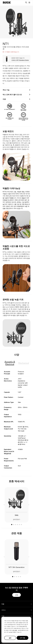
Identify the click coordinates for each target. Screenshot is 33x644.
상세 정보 (16, 519)
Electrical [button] (10, 363)
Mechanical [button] (24, 363)
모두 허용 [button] (22, 638)
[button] (29, 3)
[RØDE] (7, 3)
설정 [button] (10, 638)
